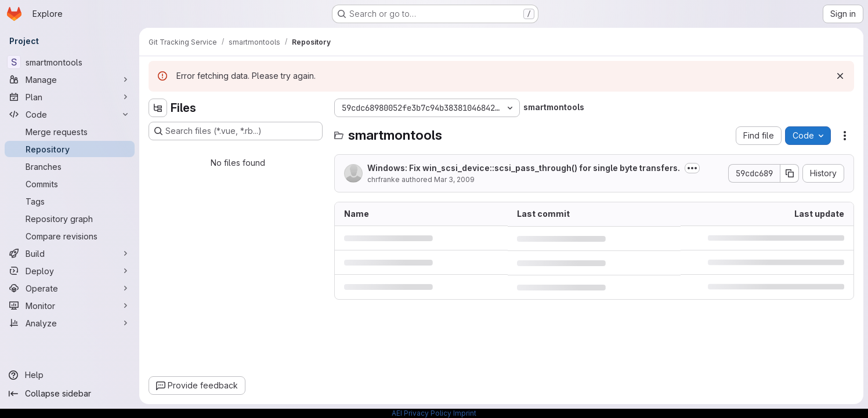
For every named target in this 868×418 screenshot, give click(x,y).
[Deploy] (70, 271)
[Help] (70, 375)
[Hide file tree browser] (158, 108)
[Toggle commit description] (692, 168)
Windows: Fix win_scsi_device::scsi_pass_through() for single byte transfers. (524, 168)
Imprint (465, 413)
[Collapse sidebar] (70, 394)
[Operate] (70, 288)
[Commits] (70, 184)
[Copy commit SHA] (790, 173)
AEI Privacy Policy (422, 413)
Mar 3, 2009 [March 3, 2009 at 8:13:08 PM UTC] (454, 179)
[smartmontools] (70, 62)
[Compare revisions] (70, 236)
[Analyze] (70, 323)
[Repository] (70, 149)
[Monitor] (70, 306)
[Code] (70, 114)
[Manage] (70, 79)
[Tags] (70, 201)
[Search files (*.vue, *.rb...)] (236, 131)
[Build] (70, 253)
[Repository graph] (70, 219)
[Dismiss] (840, 76)
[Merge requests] (70, 132)
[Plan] (70, 97)
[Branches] (70, 166)
